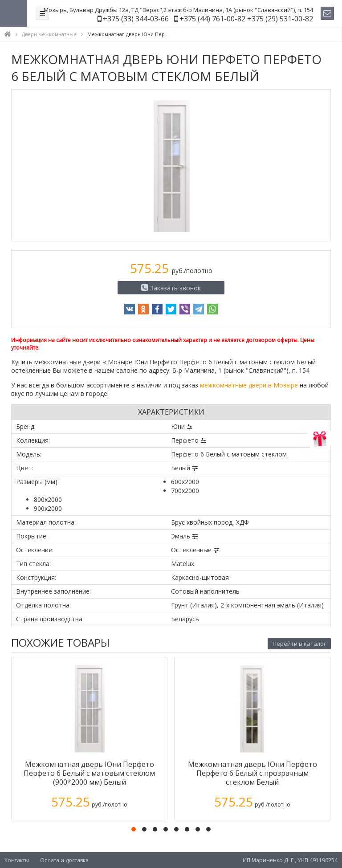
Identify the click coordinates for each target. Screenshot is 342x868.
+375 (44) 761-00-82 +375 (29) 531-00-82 (246, 19)
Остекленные (191, 550)
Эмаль (181, 536)
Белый (181, 468)
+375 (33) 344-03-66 (136, 19)
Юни (178, 426)
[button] (134, 829)
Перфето (185, 440)
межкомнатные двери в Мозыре (249, 385)
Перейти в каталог (299, 644)
